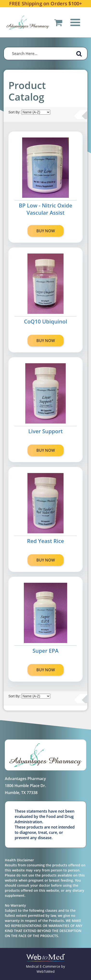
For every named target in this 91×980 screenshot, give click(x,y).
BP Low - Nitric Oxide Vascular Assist (45, 209)
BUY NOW (46, 231)
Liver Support (46, 431)
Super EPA (45, 651)
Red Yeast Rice (45, 541)
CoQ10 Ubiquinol (45, 321)
